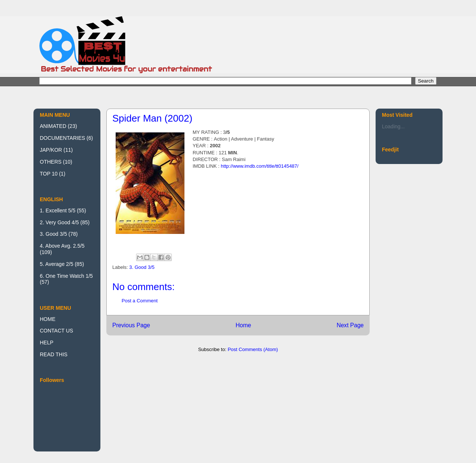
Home (243, 325)
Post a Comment (140, 301)
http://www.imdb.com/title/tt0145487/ (260, 166)
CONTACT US (57, 331)
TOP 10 (49, 174)
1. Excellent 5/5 (58, 210)
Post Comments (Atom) (253, 349)
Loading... (393, 126)
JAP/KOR (51, 150)
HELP (47, 343)
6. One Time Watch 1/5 (66, 276)
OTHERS (51, 162)
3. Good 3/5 (142, 267)
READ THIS (54, 354)
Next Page (350, 325)
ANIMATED (53, 126)
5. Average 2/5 (57, 264)
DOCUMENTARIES (62, 138)
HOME (48, 319)
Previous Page (131, 325)
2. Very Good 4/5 (59, 222)
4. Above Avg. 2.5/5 (62, 246)
